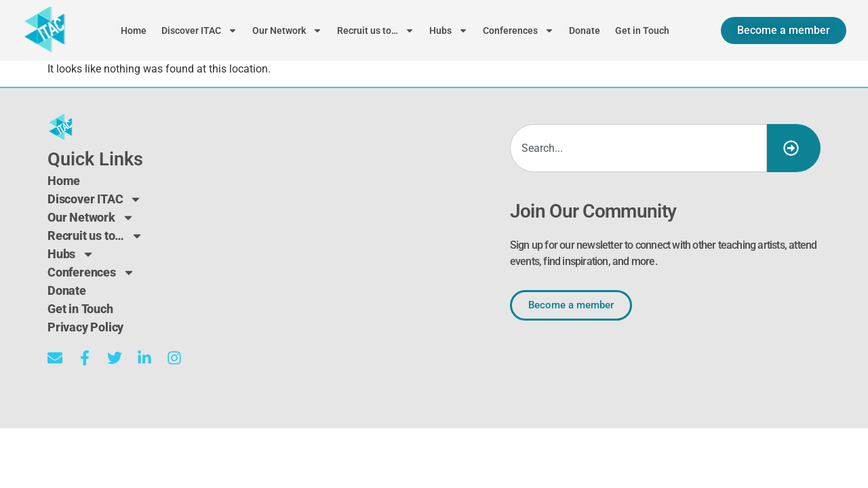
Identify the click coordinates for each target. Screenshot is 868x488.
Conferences (518, 30)
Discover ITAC (199, 30)
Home (134, 30)
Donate (585, 30)
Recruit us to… (376, 30)
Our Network (287, 30)
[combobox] (638, 148)
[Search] (794, 148)
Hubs (449, 30)
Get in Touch (642, 30)
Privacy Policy (85, 327)
